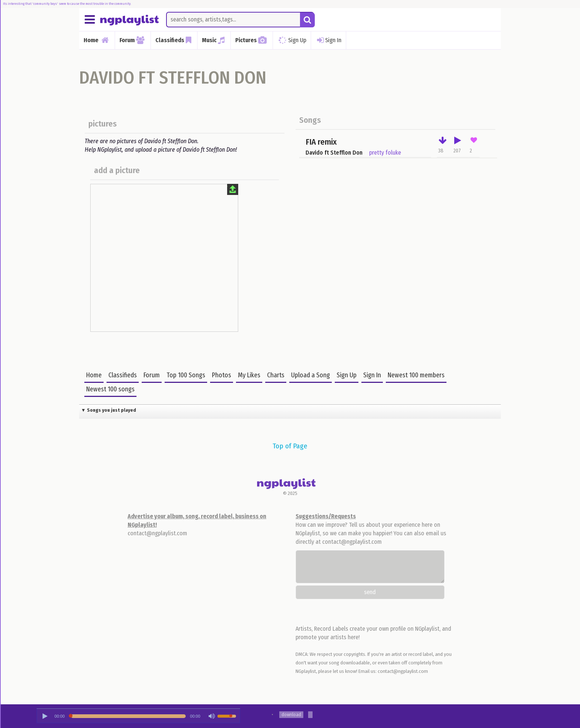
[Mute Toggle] (211, 716)
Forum (152, 375)
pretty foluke (385, 153)
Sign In (328, 40)
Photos (222, 375)
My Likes (249, 375)
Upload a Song (311, 375)
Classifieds (123, 375)
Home (94, 375)
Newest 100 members (416, 375)
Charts (276, 375)
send (370, 592)
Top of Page (290, 446)
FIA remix (321, 142)
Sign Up (291, 40)
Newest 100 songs (110, 389)
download (291, 714)
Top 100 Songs (186, 375)
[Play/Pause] (45, 716)
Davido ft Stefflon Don (334, 153)
